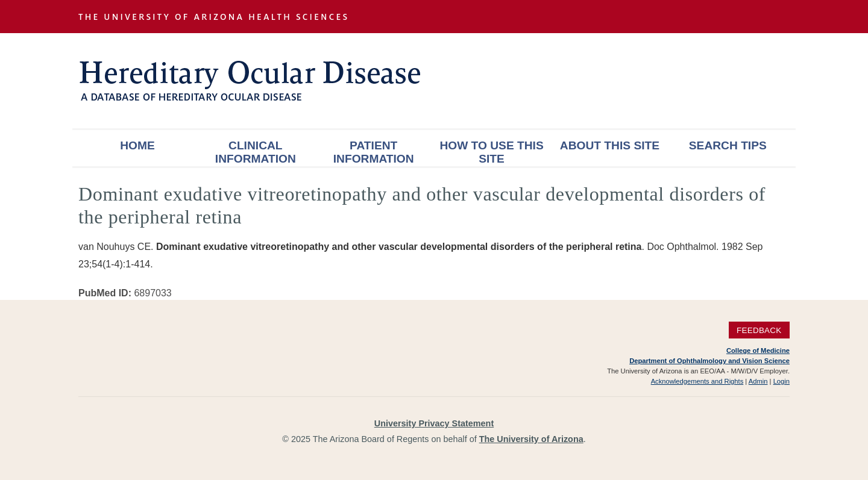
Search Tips (728, 145)
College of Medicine (758, 351)
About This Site (610, 145)
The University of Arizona (531, 439)
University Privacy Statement (434, 423)
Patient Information (374, 152)
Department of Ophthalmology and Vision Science (709, 361)
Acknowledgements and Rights (697, 381)
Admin (758, 381)
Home (137, 145)
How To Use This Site (491, 152)
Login (782, 381)
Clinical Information (256, 152)
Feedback (759, 330)
